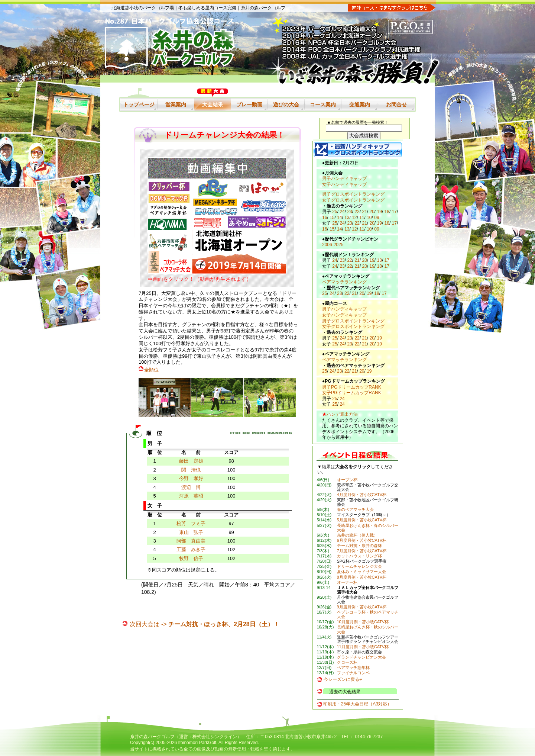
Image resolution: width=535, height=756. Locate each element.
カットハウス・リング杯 (359, 556)
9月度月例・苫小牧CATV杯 (362, 607)
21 (364, 212)
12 (354, 218)
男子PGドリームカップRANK (352, 387)
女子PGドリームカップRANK (352, 393)
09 (377, 218)
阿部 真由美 (191, 541)
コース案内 (323, 104)
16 (325, 218)
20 (372, 212)
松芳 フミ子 (191, 523)
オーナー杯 (347, 582)
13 (347, 218)
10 (369, 218)
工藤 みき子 (191, 549)
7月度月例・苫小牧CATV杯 (362, 551)
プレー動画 (249, 104)
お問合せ (396, 104)
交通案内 (360, 104)
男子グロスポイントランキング (353, 194)
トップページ (139, 104)
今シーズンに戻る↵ (343, 679)
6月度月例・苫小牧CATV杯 (362, 540)
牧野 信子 (191, 558)
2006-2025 (333, 245)
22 (357, 212)
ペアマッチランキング (344, 282)
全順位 (151, 370)
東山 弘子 (191, 532)
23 (349, 212)
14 (339, 218)
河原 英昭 (191, 496)
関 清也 (191, 470)
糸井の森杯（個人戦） (357, 535)
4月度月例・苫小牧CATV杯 (362, 495)
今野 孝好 (191, 478)
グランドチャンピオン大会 (361, 657)
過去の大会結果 (345, 692)
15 (332, 218)
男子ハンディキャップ (344, 178)
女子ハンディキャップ (344, 184)
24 (342, 212)
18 (387, 212)
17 (394, 212)
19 (380, 212)
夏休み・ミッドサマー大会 (361, 572)
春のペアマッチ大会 (355, 509)
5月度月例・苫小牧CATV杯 (362, 520)
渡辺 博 (191, 487)
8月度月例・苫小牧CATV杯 (362, 577)
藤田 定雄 (191, 461)
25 (335, 212)
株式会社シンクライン (215, 737)
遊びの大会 (286, 104)
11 (362, 218)
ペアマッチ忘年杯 (353, 667)
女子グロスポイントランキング (353, 200)
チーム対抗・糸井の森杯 (359, 546)
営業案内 (176, 104)
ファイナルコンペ (353, 673)
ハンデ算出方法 (342, 414)
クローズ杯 (347, 662)
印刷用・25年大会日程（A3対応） (357, 704)
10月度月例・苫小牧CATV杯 (363, 622)
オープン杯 (347, 480)
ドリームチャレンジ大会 (359, 566)
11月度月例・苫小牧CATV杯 (363, 647)
